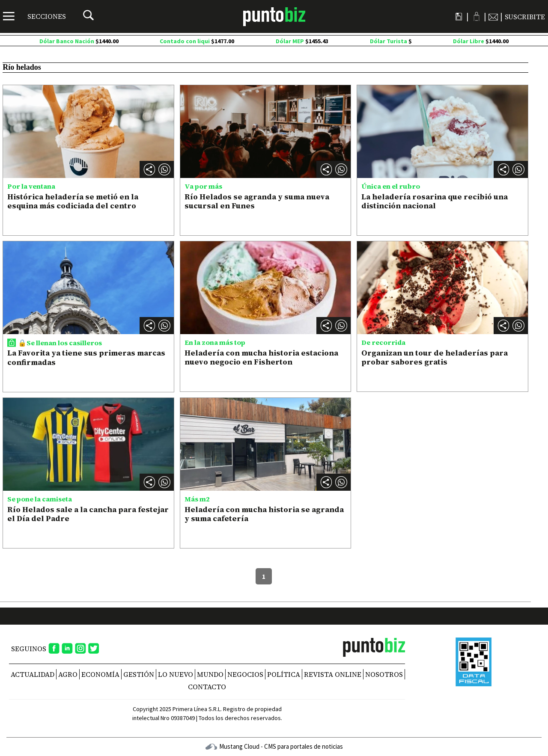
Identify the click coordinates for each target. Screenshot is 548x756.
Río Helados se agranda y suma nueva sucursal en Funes (257, 201)
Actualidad (33, 674)
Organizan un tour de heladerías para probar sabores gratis (435, 357)
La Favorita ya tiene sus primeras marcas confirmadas (86, 357)
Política (284, 674)
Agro (68, 674)
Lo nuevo (176, 674)
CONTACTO (207, 687)
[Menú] (34, 16)
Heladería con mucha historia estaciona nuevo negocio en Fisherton (261, 357)
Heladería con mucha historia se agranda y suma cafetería (264, 514)
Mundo (210, 674)
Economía (100, 674)
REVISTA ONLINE (333, 674)
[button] (164, 169)
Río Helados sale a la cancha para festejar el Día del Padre (88, 514)
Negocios (245, 674)
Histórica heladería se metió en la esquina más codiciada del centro (73, 201)
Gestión (139, 674)
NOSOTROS (384, 674)
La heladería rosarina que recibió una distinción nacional (435, 201)
